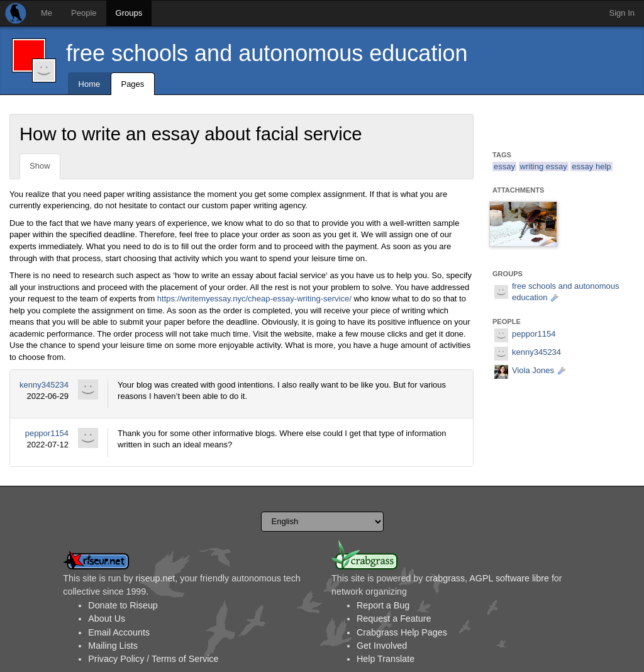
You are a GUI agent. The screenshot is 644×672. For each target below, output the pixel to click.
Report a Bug (383, 605)
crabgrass (445, 578)
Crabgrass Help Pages (402, 632)
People (84, 13)
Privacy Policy (116, 659)
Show (40, 166)
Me (47, 13)
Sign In (622, 13)
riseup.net (156, 578)
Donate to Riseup (123, 605)
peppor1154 (47, 433)
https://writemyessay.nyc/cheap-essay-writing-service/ (254, 299)
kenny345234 (44, 385)
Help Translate (386, 659)
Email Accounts (119, 632)
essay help (591, 166)
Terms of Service (185, 659)
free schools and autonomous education (267, 53)
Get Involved (382, 646)
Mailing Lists (113, 646)
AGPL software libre (509, 578)
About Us (107, 619)
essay (504, 166)
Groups (129, 13)
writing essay (544, 166)
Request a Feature (394, 619)
